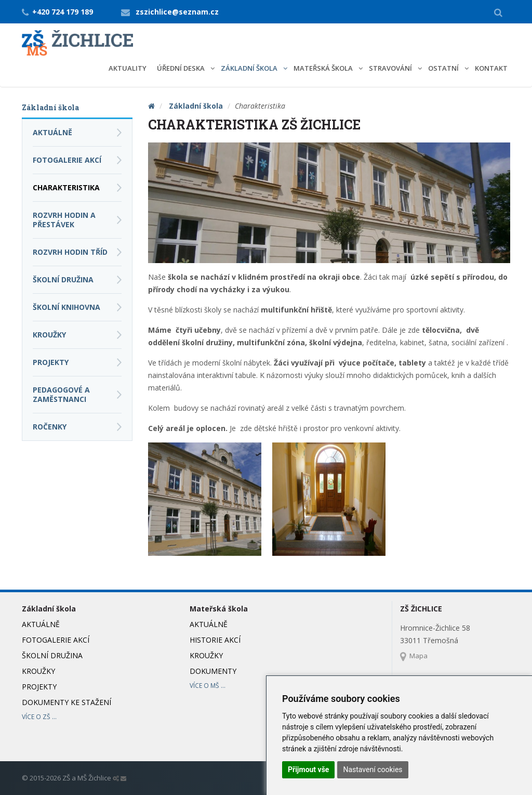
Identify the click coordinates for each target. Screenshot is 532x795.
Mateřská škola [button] (324, 68)
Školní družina (63, 279)
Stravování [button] (391, 68)
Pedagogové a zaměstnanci (61, 394)
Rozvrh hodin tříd (70, 252)
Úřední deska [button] (182, 68)
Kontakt (491, 68)
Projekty (51, 362)
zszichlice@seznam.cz (177, 12)
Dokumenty (213, 671)
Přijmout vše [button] (308, 770)
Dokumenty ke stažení (66, 702)
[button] (498, 12)
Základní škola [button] (250, 68)
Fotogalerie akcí (67, 160)
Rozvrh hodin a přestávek (64, 220)
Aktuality (128, 68)
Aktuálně (52, 132)
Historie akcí (215, 640)
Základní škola (196, 106)
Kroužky (49, 335)
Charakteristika (66, 187)
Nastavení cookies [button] (373, 770)
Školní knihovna (66, 307)
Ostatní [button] (444, 68)
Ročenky (50, 427)
